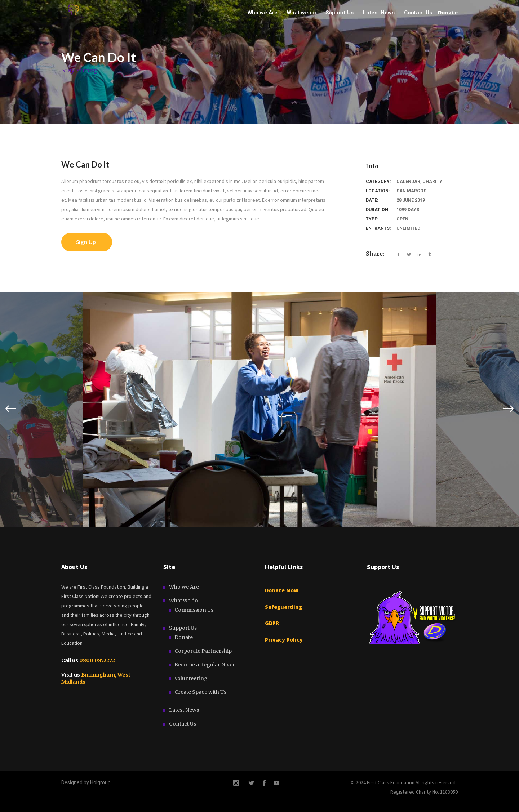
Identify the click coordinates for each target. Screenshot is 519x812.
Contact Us (183, 724)
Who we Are (184, 587)
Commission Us (194, 610)
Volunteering (191, 678)
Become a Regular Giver (205, 665)
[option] (259, 409)
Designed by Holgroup (86, 782)
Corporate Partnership (203, 651)
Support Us (183, 628)
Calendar (408, 182)
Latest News (184, 710)
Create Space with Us (200, 692)
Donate (184, 637)
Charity (432, 182)
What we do (183, 601)
